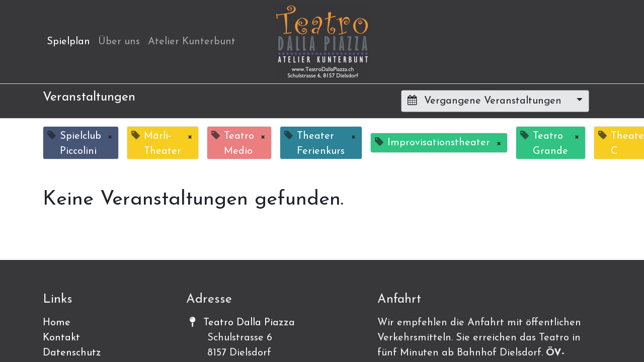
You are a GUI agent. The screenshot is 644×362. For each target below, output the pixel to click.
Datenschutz (72, 353)
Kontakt (61, 338)
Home (57, 323)
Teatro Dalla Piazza (249, 323)
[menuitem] (68, 42)
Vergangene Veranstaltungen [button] (486, 101)
